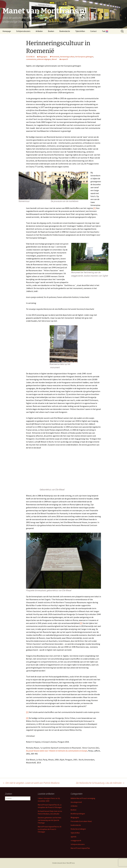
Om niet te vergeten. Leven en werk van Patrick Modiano (31, 783)
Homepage (7, 31)
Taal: (105, 31)
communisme (31, 59)
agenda (73, 837)
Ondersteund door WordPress (63, 863)
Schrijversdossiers (23, 31)
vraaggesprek (76, 840)
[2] (81, 623)
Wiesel (54, 59)
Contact (93, 31)
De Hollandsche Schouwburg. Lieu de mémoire (100, 783)
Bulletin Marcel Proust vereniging (83, 798)
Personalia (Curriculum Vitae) (81, 821)
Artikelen (39, 31)
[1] (94, 208)
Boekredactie (65, 31)
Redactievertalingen (78, 829)
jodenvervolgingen (44, 59)
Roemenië (56, 57)
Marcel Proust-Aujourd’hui (80, 848)
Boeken (51, 31)
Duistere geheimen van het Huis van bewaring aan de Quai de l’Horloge (50, 820)
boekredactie (76, 825)
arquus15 (65, 59)
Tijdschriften (80, 31)
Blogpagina (43, 57)
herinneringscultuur (67, 57)
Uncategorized (76, 802)
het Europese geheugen (84, 57)
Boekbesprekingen (78, 814)
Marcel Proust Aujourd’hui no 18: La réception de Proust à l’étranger (50, 829)
